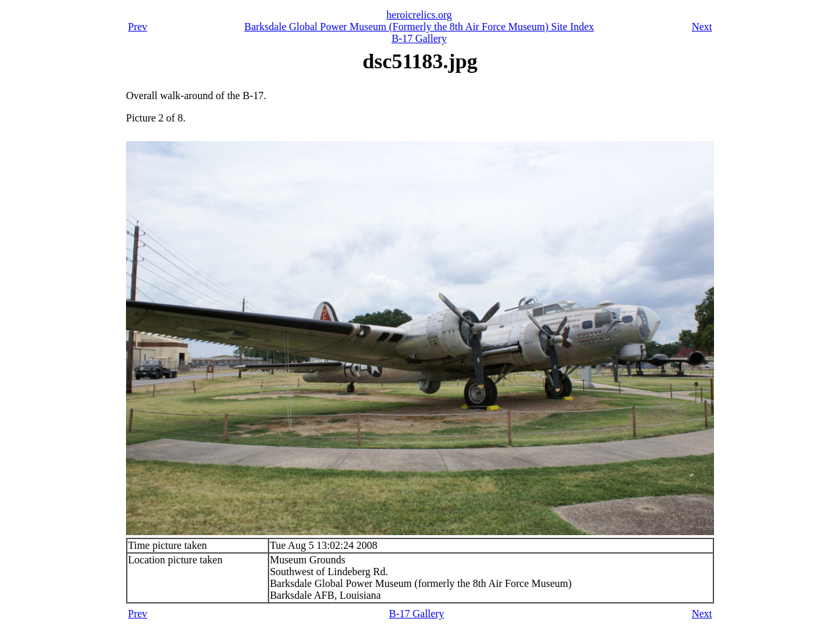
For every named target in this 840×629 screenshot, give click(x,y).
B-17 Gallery (419, 38)
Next (702, 27)
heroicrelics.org (419, 15)
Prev (137, 27)
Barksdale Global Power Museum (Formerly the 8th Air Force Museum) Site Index (419, 27)
